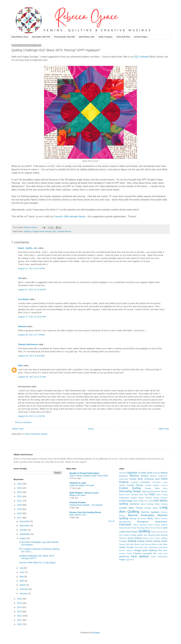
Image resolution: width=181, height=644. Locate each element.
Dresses (134, 495)
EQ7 (55, 231)
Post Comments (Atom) (36, 434)
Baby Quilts (147, 473)
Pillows (164, 525)
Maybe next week (78, 495)
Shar (20, 365)
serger (122, 559)
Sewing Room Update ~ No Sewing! (86, 505)
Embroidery (124, 498)
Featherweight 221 (128, 501)
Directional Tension (159, 492)
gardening (124, 556)
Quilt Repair (132, 532)
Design (137, 491)
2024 (20, 488)
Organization (161, 522)
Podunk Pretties (78, 502)
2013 (20, 611)
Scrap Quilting (135, 538)
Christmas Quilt (152, 479)
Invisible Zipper (151, 508)
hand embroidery (159, 557)
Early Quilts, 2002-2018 (41, 37)
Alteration (123, 473)
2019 (20, 509)
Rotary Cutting (130, 535)
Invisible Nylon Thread (131, 508)
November (25, 525)
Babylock (157, 473)
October (24, 530)
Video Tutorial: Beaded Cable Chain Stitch (89, 476)
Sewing (132, 541)
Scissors (123, 538)
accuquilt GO (150, 553)
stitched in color (78, 483)
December (25, 521)
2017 (20, 518)
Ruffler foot (142, 535)
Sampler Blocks (65, 231)
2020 (20, 505)
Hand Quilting (147, 504)
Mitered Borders (161, 519)
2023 (20, 492)
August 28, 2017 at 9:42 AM (31, 356)
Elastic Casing (162, 495)
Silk (132, 544)
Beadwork (123, 476)
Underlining (153, 547)
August (23, 538)
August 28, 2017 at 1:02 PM (31, 416)
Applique (28, 231)
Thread (130, 547)
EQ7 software (142, 57)
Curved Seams (152, 485)
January (24, 593)
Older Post (164, 429)
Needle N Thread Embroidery (84, 473)
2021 (20, 501)
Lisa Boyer (24, 299)
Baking (164, 473)
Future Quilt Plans (123, 37)
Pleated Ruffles (131, 528)
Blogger (96, 632)
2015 (20, 603)
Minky (150, 518)
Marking (133, 519)
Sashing (151, 535)
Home (91, 429)
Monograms (143, 522)
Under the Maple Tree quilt (82, 485)
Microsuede (142, 519)
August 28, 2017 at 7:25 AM (31, 335)
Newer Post (18, 429)
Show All (111, 521)
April (22, 581)
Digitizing (146, 492)
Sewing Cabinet (145, 541)
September (25, 534)
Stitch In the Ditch (160, 544)
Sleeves (137, 544)
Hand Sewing (161, 504)
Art (139, 473)
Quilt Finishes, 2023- (87, 37)
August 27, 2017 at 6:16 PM (31, 268)
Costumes (145, 482)
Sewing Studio (160, 541)
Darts (165, 488)
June (22, 572)
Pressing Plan (143, 528)
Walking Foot (155, 550)
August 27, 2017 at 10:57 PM (32, 317)
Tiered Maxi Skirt (141, 547)
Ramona (22, 326)
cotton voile (163, 554)
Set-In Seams (155, 538)
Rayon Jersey (157, 532)
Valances (130, 551)
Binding (145, 476)
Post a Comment (23, 422)
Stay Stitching (146, 544)
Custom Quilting (130, 488)
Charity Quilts (136, 479)
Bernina (134, 476)
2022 (20, 496)
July (22, 568)
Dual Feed (144, 495)
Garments (134, 504)
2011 (20, 620)
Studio (122, 547)
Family (156, 498)
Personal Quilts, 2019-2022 (64, 37)
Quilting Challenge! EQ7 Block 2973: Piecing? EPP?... (37, 557)
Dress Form (124, 495)
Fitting (141, 501)
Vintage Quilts (141, 550)
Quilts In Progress (106, 37)
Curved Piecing (135, 485)
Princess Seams (156, 528)
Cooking (134, 482)
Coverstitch (156, 482)
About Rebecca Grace (20, 37)
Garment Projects (141, 37)
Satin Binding (161, 535)
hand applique (140, 556)
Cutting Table (152, 488)
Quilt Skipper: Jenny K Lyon (84, 493)
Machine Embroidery (141, 515)
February (24, 589)
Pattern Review (154, 525)
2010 (20, 624)
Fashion (164, 498)
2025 (20, 484)
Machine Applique (150, 512)
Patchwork (125, 525)
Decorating (125, 491)
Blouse (153, 476)
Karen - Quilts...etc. (28, 248)
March (23, 585)
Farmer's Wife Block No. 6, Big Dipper (37, 563)
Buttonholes (124, 479)
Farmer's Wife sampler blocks (70, 216)
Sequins (146, 538)
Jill (20, 278)
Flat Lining (148, 501)
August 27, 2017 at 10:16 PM (32, 289)
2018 (20, 513)
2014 (20, 607)
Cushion (164, 485)
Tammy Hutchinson (28, 344)
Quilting (144, 531)
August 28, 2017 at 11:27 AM (32, 377)
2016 (20, 599)
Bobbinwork (163, 476)
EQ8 (152, 494)
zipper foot (130, 560)
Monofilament (125, 522)
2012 (20, 616)
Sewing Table (124, 544)
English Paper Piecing (42, 231)
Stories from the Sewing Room (85, 512)
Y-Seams (137, 553)
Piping (121, 528)
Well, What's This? (78, 515)
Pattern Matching (140, 525)
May (22, 576)
